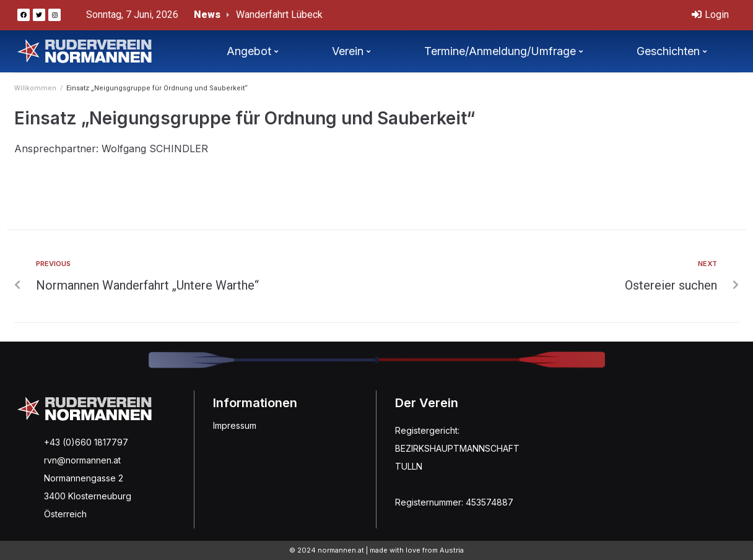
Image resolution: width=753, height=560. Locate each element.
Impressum (235, 425)
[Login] (710, 15)
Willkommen (35, 88)
